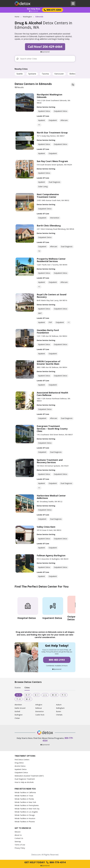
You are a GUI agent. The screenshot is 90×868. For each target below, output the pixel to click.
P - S (64, 695)
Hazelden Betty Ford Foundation (48, 331)
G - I (37, 695)
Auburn (59, 705)
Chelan (17, 718)
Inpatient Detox (21, 769)
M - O (54, 695)
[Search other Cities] (47, 59)
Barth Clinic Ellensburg (49, 226)
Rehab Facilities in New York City (27, 809)
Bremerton (40, 712)
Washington (27, 17)
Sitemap (18, 842)
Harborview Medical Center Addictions (51, 497)
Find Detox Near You (25, 789)
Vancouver (59, 74)
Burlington (19, 715)
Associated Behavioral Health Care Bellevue (52, 394)
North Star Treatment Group (52, 133)
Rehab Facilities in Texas (24, 796)
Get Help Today (45, 862)
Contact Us (19, 838)
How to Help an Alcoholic (24, 782)
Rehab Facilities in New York (25, 802)
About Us (18, 835)
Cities (27, 688)
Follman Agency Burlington (51, 555)
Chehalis (59, 715)
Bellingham (60, 708)
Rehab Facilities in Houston (25, 818)
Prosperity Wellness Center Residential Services (51, 260)
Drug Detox (19, 763)
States (18, 688)
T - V (19, 699)
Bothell (17, 712)
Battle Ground (20, 708)
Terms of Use (20, 845)
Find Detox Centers (22, 760)
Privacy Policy (20, 848)
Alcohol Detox (20, 766)
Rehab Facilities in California (25, 792)
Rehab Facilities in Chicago (25, 815)
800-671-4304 (53, 10)
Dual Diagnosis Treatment (25, 779)
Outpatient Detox (21, 772)
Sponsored (34, 11)
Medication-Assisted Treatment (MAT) (29, 776)
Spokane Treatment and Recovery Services (50, 461)
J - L (45, 695)
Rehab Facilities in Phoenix (25, 822)
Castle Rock (40, 715)
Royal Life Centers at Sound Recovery (52, 296)
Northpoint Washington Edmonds (49, 96)
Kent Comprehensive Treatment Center (48, 196)
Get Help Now (34, 9)
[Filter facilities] (73, 85)
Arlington (39, 705)
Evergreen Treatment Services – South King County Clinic (52, 429)
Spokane (32, 74)
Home (17, 17)
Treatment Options (25, 756)
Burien (59, 712)
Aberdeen (18, 705)
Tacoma (45, 74)
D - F (28, 695)
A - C (18, 695)
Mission (18, 832)
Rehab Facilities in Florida (24, 799)
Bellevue (73, 74)
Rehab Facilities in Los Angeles (26, 812)
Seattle (20, 74)
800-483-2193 (57, 660)
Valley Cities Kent (46, 527)
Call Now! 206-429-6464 (45, 47)
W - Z (28, 699)
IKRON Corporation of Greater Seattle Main (49, 363)
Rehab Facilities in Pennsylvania (27, 805)
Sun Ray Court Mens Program (52, 161)
